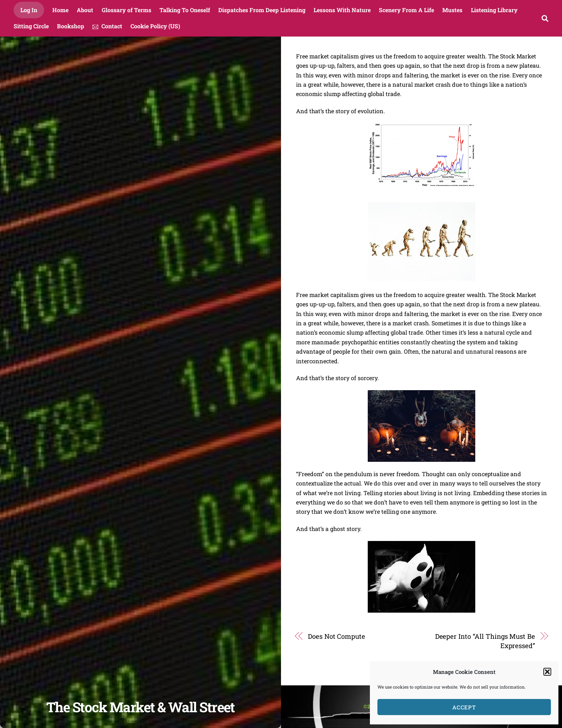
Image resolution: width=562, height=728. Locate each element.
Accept (464, 707)
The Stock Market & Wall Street (140, 707)
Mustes (452, 10)
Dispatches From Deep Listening (262, 10)
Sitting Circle (31, 26)
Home (60, 10)
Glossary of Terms (127, 10)
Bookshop (71, 26)
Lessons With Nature (342, 10)
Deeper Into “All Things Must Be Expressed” (485, 641)
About (85, 10)
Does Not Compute (337, 636)
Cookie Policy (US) (155, 26)
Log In (29, 10)
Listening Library (494, 10)
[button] (547, 672)
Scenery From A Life (406, 10)
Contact (107, 26)
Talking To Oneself (185, 10)
